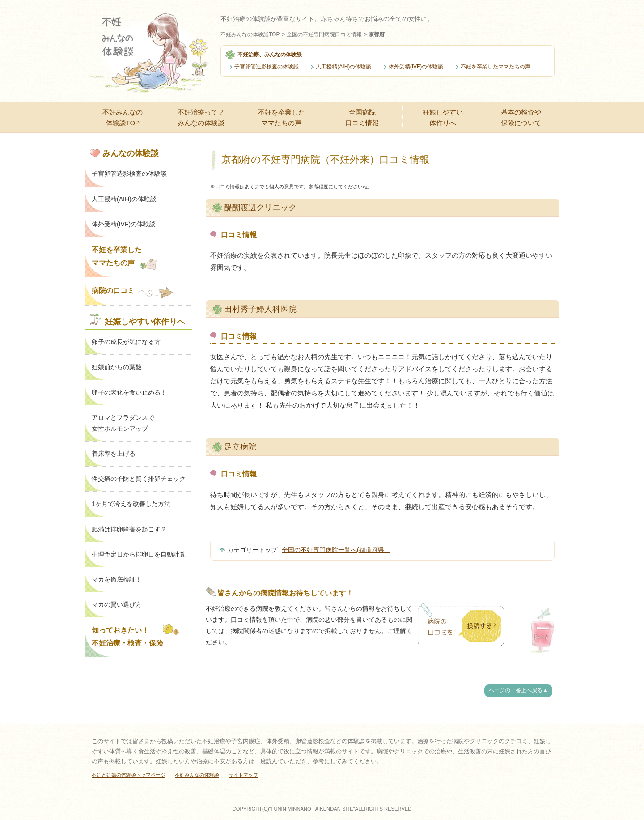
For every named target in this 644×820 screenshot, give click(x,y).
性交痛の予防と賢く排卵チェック (139, 479)
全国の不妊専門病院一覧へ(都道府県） (336, 550)
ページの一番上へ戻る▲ (518, 690)
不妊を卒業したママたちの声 (496, 67)
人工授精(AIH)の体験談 (343, 67)
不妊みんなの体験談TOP (250, 34)
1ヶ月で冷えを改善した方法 (131, 504)
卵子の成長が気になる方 (126, 342)
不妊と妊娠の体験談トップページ (129, 775)
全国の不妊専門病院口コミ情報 (324, 34)
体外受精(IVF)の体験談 (416, 67)
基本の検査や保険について (521, 117)
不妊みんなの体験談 (197, 775)
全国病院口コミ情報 (362, 117)
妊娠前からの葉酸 (117, 367)
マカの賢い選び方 (117, 604)
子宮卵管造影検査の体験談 (267, 67)
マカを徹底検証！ (117, 579)
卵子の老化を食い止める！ (129, 392)
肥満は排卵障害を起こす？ (129, 529)
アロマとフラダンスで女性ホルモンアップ (123, 423)
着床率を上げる (114, 454)
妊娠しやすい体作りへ (443, 117)
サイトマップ (243, 775)
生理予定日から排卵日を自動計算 (139, 554)
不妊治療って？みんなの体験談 (201, 117)
